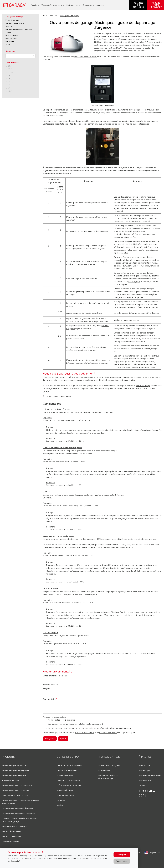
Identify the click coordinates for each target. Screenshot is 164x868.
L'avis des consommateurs (68, 780)
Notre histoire (145, 780)
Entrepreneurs (104, 770)
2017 (8, 85)
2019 (8, 79)
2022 (8, 69)
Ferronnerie (10, 42)
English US (155, 853)
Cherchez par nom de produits (15, 795)
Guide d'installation (65, 775)
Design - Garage (12, 35)
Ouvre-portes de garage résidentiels (18, 808)
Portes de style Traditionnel (14, 765)
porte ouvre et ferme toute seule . (59, 536)
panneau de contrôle (135, 247)
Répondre (47, 418)
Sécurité (9, 26)
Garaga (50, 427)
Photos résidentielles (11, 831)
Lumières (47, 492)
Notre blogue (145, 770)
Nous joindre (144, 765)
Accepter (122, 855)
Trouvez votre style (11, 780)
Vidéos (60, 805)
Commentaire (49, 699)
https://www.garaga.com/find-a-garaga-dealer (86, 433)
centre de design (143, 386)
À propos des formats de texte (54, 717)
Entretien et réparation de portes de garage (19, 31)
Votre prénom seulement (55, 676)
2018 (8, 82)
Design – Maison (12, 38)
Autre (8, 45)
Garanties (61, 800)
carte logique (134, 266)
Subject (46, 689)
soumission (74, 380)
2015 (8, 91)
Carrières (143, 785)
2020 (8, 75)
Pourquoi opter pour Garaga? (15, 826)
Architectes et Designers (109, 765)
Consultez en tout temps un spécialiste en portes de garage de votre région (76, 377)
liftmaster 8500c (51, 588)
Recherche (10, 51)
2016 (8, 88)
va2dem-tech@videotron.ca (120, 547)
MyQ (119, 48)
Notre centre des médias (150, 775)
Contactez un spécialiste (53, 124)
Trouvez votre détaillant (67, 770)
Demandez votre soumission (69, 765)
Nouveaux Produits (10, 841)
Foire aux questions (65, 795)
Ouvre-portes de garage (15, 23)
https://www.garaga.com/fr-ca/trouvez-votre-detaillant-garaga (73, 571)
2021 (8, 72)
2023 (8, 66)
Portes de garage (12, 20)
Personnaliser (122, 861)
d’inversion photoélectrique (143, 197)
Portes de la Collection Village (15, 790)
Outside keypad (50, 633)
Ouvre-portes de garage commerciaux (19, 813)
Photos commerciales (12, 836)
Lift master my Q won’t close (57, 409)
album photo (83, 388)
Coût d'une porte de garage (69, 785)
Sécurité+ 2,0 (148, 45)
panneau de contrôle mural (85, 57)
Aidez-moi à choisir (65, 790)
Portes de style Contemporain (15, 770)
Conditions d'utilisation (108, 733)
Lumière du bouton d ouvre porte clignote (63, 448)
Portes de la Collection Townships (17, 785)
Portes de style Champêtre (14, 775)
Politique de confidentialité (84, 733)
